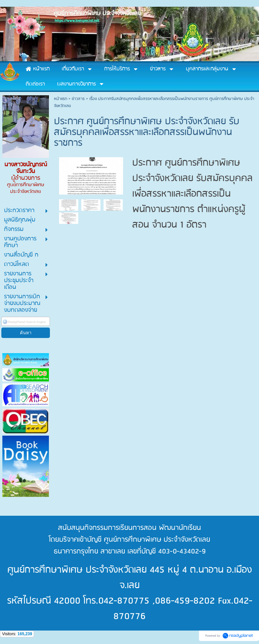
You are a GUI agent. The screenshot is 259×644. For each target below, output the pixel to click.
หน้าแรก (61, 99)
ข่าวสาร (78, 99)
